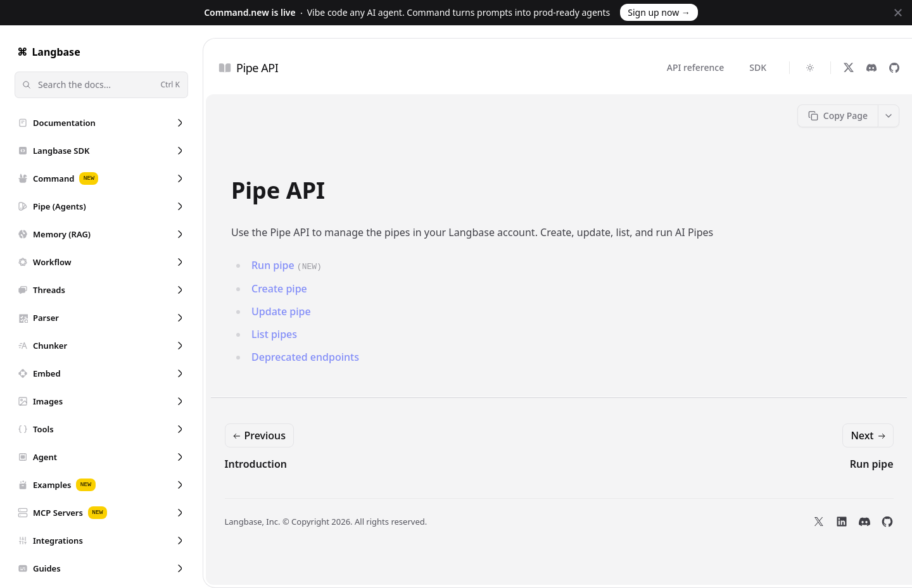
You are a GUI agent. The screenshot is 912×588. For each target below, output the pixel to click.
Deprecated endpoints (305, 357)
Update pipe (281, 311)
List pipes (274, 334)
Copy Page (838, 116)
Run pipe (273, 265)
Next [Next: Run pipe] (869, 435)
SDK (758, 67)
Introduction (256, 464)
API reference (695, 67)
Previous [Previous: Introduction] (258, 435)
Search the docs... (100, 85)
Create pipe (279, 289)
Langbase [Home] (48, 52)
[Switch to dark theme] (810, 68)
